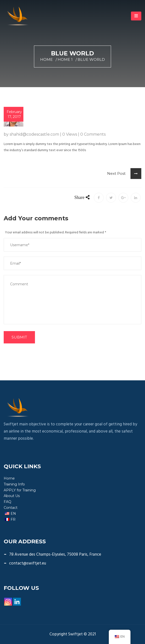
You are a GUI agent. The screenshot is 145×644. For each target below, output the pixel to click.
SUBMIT (19, 337)
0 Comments (93, 134)
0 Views (70, 134)
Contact (11, 508)
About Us (12, 496)
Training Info (14, 484)
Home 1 (65, 59)
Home (46, 59)
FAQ (8, 502)
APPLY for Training (20, 490)
